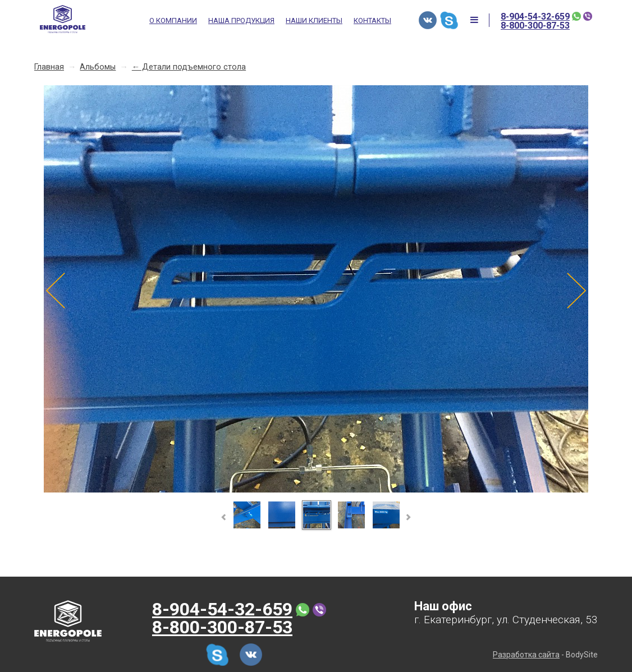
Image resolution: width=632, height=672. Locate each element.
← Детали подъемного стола (189, 67)
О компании (173, 21)
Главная (49, 67)
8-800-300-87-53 (535, 26)
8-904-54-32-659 (535, 17)
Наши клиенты (314, 21)
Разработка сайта (526, 655)
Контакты (372, 21)
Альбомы (98, 67)
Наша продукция (241, 21)
